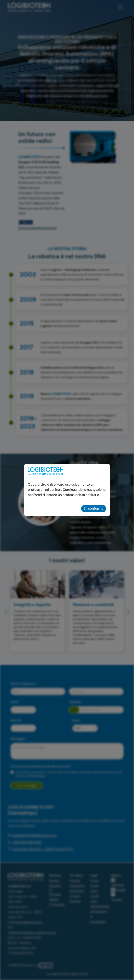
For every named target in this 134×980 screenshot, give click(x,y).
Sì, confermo (94, 508)
